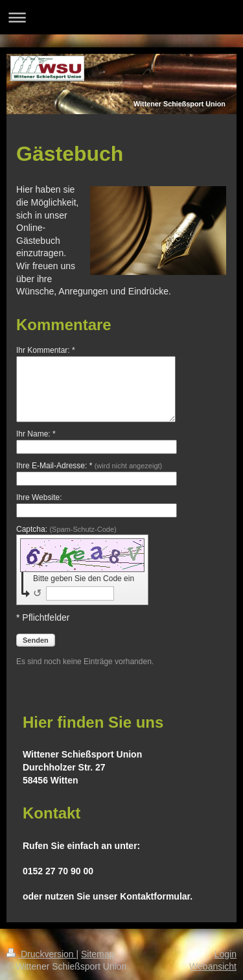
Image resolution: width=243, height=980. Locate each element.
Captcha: (66, 529)
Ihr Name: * (36, 434)
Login (226, 954)
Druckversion (41, 954)
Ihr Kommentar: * (46, 350)
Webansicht (213, 966)
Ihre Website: (39, 497)
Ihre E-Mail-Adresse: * (89, 466)
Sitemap (98, 954)
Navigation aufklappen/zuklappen (121, 17)
